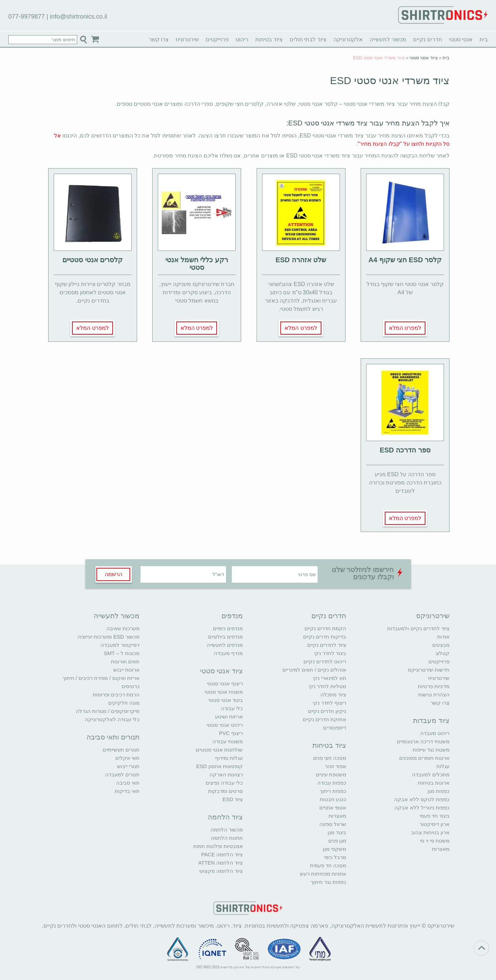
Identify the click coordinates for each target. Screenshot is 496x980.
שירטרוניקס (433, 616)
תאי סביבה (128, 783)
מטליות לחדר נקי (327, 686)
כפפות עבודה (332, 783)
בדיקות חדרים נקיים (325, 637)
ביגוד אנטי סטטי (226, 700)
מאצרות (441, 849)
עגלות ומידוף (229, 758)
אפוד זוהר (335, 766)
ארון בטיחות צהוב (430, 832)
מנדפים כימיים (228, 628)
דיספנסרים (335, 728)
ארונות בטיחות (434, 783)
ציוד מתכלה (333, 695)
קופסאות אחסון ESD (220, 766)
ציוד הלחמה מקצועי (221, 871)
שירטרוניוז (187, 39)
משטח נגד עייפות (431, 750)
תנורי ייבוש (128, 766)
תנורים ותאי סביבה (113, 737)
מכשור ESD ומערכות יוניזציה (108, 637)
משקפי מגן (334, 849)
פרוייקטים (217, 39)
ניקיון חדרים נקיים (327, 711)
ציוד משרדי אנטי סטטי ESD (390, 80)
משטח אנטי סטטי (224, 692)
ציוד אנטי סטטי (423, 58)
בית (484, 39)
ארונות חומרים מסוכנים (424, 758)
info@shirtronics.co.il (79, 17)
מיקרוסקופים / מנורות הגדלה (108, 711)
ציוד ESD (233, 799)
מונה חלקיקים (124, 703)
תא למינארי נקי (329, 678)
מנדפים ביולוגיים (225, 637)
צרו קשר (159, 39)
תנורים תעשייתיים (121, 750)
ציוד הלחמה (225, 817)
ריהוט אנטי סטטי (225, 725)
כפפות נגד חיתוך (328, 882)
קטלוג (443, 653)
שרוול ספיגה (333, 824)
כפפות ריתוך (333, 791)
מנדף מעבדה (228, 653)
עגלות (443, 766)
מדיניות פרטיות (434, 686)
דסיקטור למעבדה (120, 645)
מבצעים (441, 645)
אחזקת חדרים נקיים (324, 719)
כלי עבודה (232, 708)
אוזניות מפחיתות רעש (323, 874)
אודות (443, 637)
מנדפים (232, 616)
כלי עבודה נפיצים (224, 783)
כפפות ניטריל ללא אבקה (422, 808)
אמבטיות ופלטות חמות (218, 846)
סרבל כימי (335, 857)
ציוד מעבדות (431, 721)
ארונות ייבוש (126, 670)
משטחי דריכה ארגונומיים (423, 741)
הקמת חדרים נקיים (325, 628)
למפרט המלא (405, 328)
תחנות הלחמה (227, 838)
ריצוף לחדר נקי (329, 703)
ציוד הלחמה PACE (222, 854)
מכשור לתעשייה (388, 39)
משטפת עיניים (331, 774)
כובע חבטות (333, 799)
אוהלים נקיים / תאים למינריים (314, 670)
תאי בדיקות (127, 791)
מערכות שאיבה (123, 628)
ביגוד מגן (337, 832)
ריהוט (242, 39)
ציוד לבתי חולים (308, 39)
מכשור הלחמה (227, 830)
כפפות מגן (438, 791)
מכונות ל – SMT (122, 653)
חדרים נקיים (427, 39)
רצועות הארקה (226, 774)
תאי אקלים (127, 758)
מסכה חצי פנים (330, 758)
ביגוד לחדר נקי (330, 653)
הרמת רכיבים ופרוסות (116, 695)
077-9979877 (27, 17)
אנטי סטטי (461, 39)
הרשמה (113, 574)
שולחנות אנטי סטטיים (219, 750)
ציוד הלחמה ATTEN (221, 863)
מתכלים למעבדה (431, 774)
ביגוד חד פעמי (435, 816)
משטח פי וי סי (435, 841)
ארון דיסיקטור (435, 824)
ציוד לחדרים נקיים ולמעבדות (418, 628)
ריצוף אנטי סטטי (225, 683)
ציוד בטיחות (269, 39)
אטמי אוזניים (333, 808)
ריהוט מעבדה (435, 733)
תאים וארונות (125, 661)
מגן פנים (337, 841)
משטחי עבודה (228, 741)
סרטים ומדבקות (225, 791)
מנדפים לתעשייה (225, 645)
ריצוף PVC (231, 733)
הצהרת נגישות (434, 695)
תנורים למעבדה (122, 774)
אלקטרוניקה (348, 39)
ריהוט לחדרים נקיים (325, 661)
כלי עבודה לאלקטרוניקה (112, 719)
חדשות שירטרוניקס (429, 670)
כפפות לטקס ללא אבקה (422, 799)
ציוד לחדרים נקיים (327, 645)
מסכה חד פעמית (328, 865)
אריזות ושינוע (229, 717)
